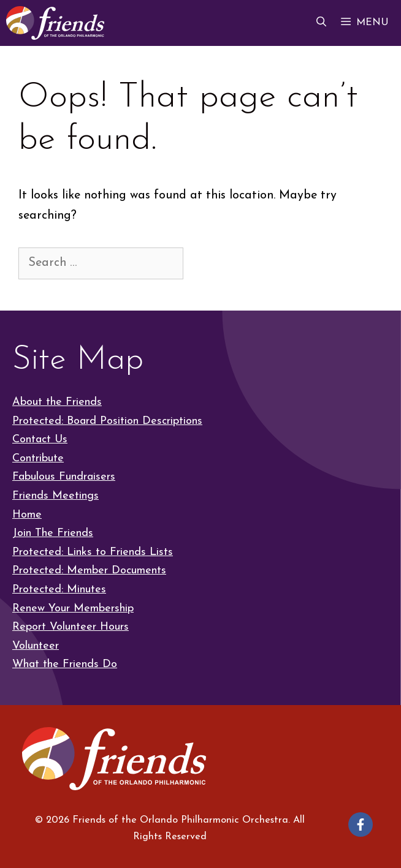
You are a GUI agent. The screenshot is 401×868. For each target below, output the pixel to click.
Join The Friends (53, 533)
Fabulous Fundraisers (64, 477)
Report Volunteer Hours (71, 627)
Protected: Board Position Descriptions (107, 421)
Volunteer (36, 646)
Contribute (38, 459)
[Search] (207, 263)
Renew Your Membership (73, 609)
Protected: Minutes (59, 590)
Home (27, 515)
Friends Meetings (55, 496)
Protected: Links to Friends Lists (93, 552)
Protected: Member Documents (89, 571)
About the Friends (57, 402)
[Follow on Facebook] (361, 825)
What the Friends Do (65, 664)
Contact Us (40, 440)
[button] (321, 23)
